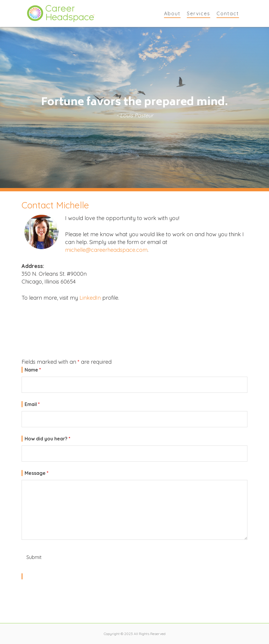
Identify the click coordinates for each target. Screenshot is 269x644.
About (172, 13)
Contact (228, 13)
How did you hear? (48, 439)
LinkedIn (90, 298)
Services (199, 13)
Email (32, 404)
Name (33, 370)
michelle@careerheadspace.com (106, 250)
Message (37, 473)
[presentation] (67, 595)
